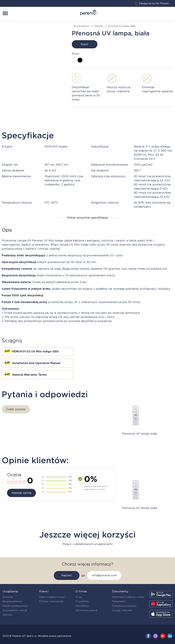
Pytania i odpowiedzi (51, 601)
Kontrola (8, 597)
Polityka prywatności (124, 606)
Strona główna (81, 26)
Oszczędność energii (15, 610)
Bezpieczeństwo (12, 601)
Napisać (67, 575)
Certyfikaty (82, 606)
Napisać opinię (21, 493)
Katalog (99, 26)
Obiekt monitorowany (15, 606)
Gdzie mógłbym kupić (52, 597)
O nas (79, 597)
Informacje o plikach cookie (128, 597)
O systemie (82, 601)
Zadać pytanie (16, 409)
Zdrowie (7, 615)
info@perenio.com (104, 575)
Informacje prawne (86, 610)
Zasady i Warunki (122, 610)
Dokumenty (119, 601)
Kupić (85, 44)
